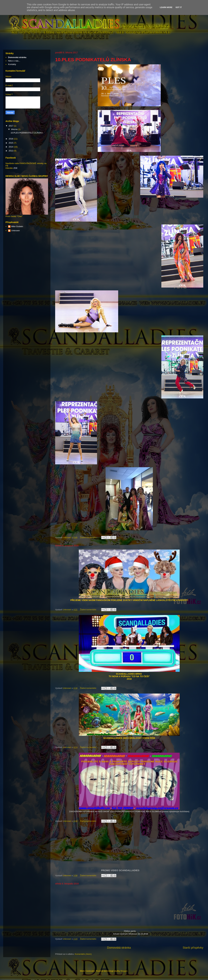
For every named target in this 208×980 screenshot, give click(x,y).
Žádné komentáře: (89, 537)
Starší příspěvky (193, 948)
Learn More (166, 7)
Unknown (15, 231)
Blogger (124, 971)
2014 (11, 147)
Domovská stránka (119, 948)
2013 (11, 151)
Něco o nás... (14, 61)
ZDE (15, 168)
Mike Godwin (17, 226)
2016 (11, 139)
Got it (179, 7)
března (15, 129)
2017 (11, 126)
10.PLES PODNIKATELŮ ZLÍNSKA (93, 60)
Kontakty (12, 64)
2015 (11, 143)
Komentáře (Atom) (83, 954)
